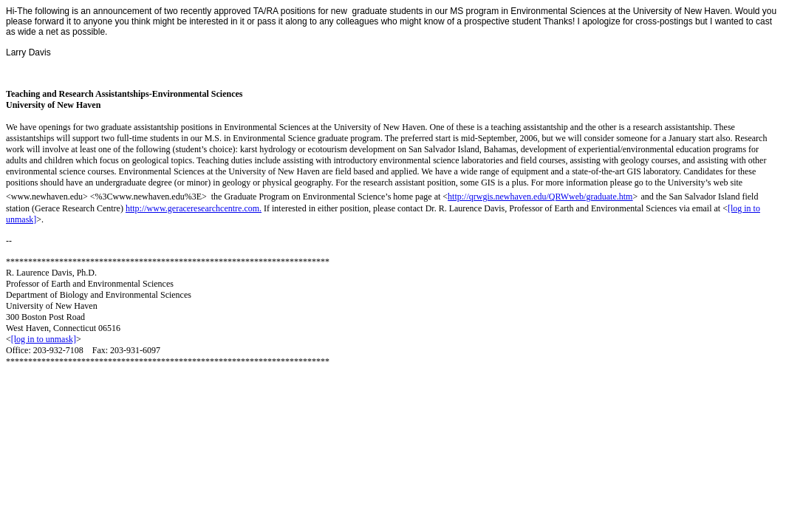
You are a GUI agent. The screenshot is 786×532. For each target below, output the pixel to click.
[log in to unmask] (44, 339)
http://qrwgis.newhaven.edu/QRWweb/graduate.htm (540, 197)
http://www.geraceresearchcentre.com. (194, 208)
